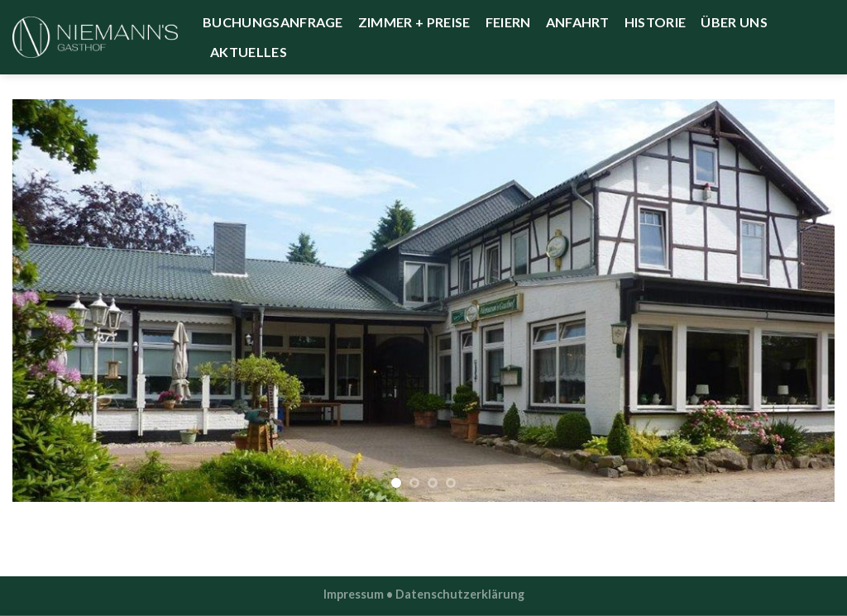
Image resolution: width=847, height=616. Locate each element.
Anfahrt (578, 22)
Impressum (354, 594)
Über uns (734, 22)
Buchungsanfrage (273, 22)
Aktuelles (249, 52)
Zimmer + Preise (414, 22)
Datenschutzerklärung (460, 594)
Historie (656, 22)
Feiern (508, 22)
